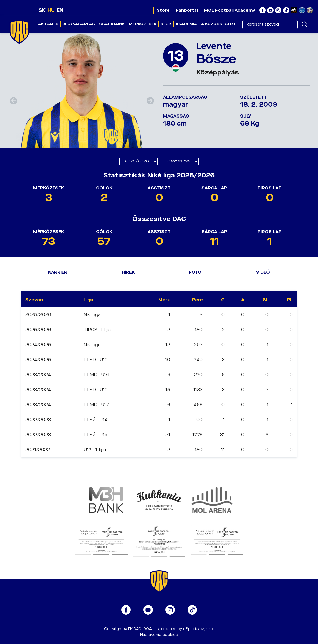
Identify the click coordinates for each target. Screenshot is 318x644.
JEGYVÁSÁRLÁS (79, 24)
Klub (166, 24)
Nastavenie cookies (159, 635)
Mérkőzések (143, 24)
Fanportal (187, 10)
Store (163, 10)
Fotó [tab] (195, 272)
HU (51, 10)
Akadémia (186, 24)
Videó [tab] (263, 272)
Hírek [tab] (128, 272)
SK (42, 10)
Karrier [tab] (58, 272)
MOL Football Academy (230, 10)
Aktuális (48, 24)
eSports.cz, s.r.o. (198, 629)
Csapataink (112, 24)
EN (60, 10)
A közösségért (219, 24)
